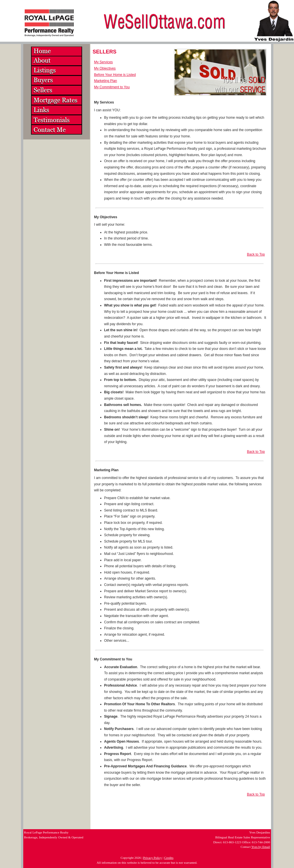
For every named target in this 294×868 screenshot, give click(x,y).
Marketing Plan (106, 81)
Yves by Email (261, 847)
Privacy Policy (152, 858)
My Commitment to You (112, 87)
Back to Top (256, 254)
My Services (104, 62)
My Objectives (105, 68)
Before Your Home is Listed (115, 75)
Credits (169, 858)
